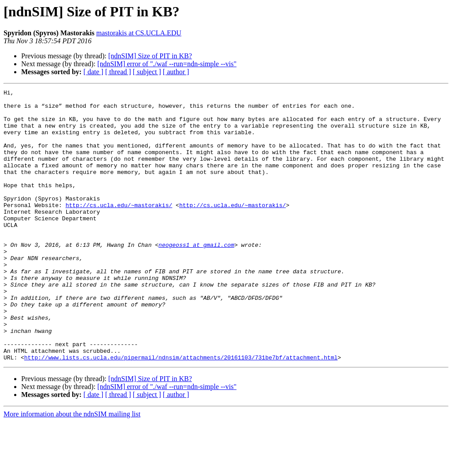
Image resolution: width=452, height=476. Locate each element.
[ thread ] (118, 72)
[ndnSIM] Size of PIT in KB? (150, 56)
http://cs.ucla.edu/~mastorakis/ (119, 229)
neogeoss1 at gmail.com (196, 276)
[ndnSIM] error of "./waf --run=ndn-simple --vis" (167, 64)
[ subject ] (147, 72)
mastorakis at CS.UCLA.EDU (139, 33)
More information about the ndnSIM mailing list (72, 468)
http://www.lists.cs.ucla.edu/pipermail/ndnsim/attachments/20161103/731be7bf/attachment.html (181, 412)
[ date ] (93, 72)
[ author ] (176, 72)
